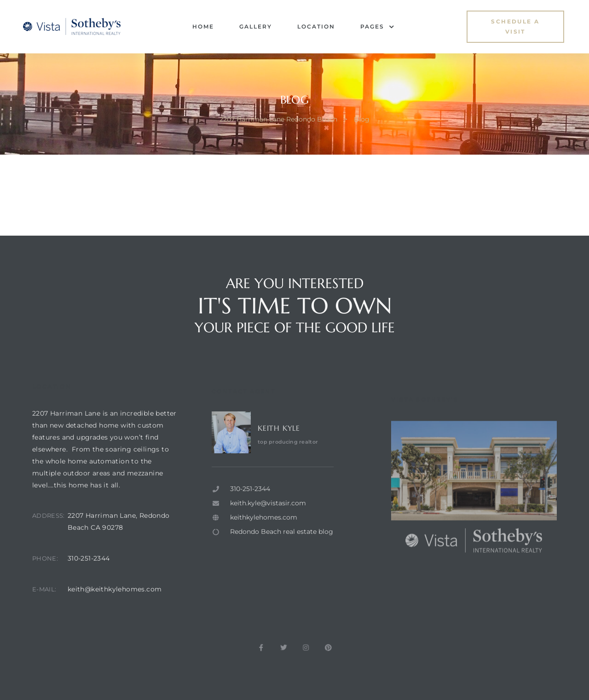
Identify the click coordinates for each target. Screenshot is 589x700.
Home (203, 26)
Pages (377, 27)
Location (316, 26)
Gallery (256, 26)
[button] (515, 27)
